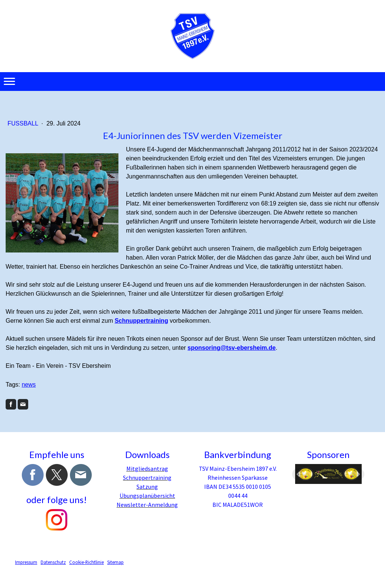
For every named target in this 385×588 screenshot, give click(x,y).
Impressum (26, 562)
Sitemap (115, 562)
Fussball (24, 123)
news (29, 385)
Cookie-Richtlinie (86, 562)
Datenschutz (53, 562)
